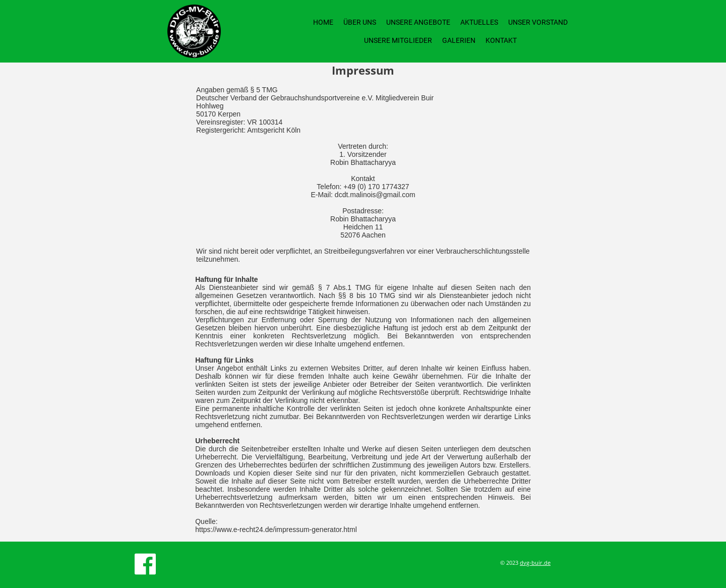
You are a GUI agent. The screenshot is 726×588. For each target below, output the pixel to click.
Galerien (459, 40)
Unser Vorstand (538, 22)
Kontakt (501, 40)
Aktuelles (479, 22)
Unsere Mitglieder (398, 40)
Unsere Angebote (418, 22)
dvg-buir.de (535, 563)
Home (323, 22)
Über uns (360, 22)
